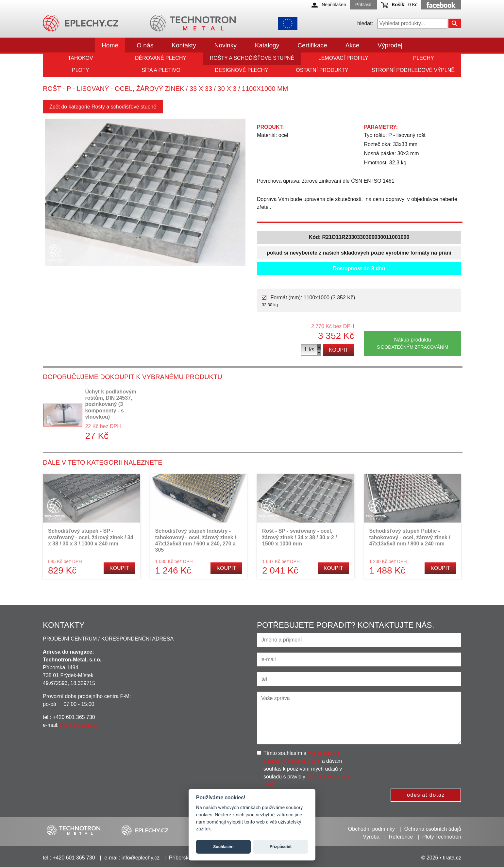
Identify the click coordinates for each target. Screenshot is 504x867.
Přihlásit (363, 5)
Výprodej (390, 45)
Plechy (424, 58)
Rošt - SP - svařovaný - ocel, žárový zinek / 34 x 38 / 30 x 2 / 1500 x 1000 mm (300, 537)
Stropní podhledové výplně (413, 70)
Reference (401, 837)
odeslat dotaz (426, 795)
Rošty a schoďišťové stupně (252, 58)
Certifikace (312, 45)
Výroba (371, 837)
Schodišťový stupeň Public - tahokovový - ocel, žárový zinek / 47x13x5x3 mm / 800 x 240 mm (410, 537)
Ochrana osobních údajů (433, 829)
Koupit (339, 350)
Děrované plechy (161, 58)
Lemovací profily (343, 58)
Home (110, 45)
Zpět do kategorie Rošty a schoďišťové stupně (103, 107)
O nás (145, 45)
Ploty (80, 70)
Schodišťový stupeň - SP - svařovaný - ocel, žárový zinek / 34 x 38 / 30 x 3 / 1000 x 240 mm (91, 537)
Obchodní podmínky (371, 829)
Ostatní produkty (322, 70)
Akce (353, 45)
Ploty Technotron (442, 837)
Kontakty (184, 45)
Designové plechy (242, 70)
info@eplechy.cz (79, 725)
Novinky (226, 45)
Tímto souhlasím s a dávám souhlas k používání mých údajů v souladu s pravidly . (306, 769)
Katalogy (267, 45)
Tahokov (81, 58)
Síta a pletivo (161, 70)
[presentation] (414, 762)
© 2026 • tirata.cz (441, 858)
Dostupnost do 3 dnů (359, 268)
